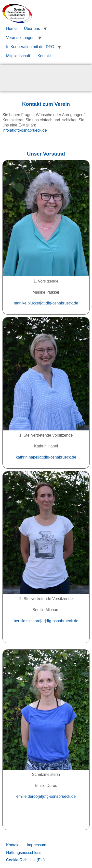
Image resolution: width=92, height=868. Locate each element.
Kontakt (44, 56)
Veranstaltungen (20, 38)
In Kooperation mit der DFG (30, 47)
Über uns (32, 28)
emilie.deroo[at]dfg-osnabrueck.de (46, 796)
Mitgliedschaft (18, 56)
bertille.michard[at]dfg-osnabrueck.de (46, 621)
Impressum (36, 845)
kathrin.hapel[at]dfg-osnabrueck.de (46, 457)
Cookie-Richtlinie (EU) (25, 860)
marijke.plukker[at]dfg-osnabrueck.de (46, 303)
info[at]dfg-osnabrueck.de (25, 130)
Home (11, 28)
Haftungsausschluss (24, 853)
